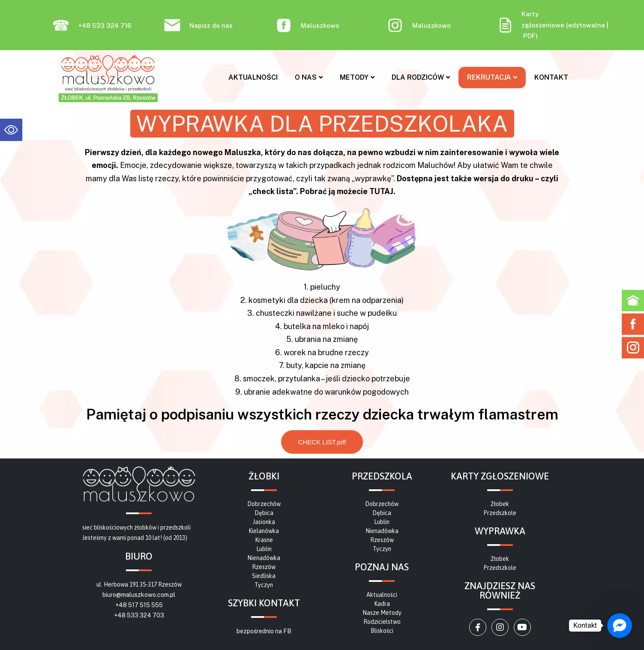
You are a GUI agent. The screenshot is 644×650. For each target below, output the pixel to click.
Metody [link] (357, 77)
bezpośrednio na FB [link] (264, 631)
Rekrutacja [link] (492, 77)
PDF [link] (529, 36)
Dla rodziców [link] (421, 77)
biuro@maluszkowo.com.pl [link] (139, 595)
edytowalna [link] (587, 25)
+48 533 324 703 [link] (139, 615)
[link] (11, 130)
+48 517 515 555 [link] (139, 605)
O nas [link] (309, 77)
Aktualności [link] (253, 77)
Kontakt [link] (551, 77)
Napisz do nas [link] (211, 25)
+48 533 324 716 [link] (105, 25)
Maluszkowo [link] (320, 25)
